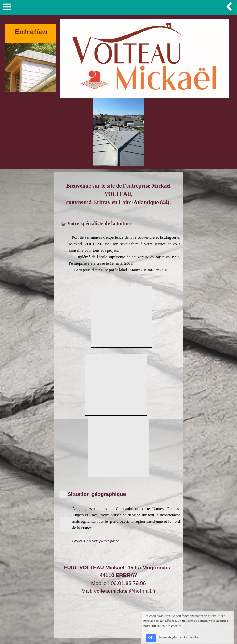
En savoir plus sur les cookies (179, 637)
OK (151, 638)
